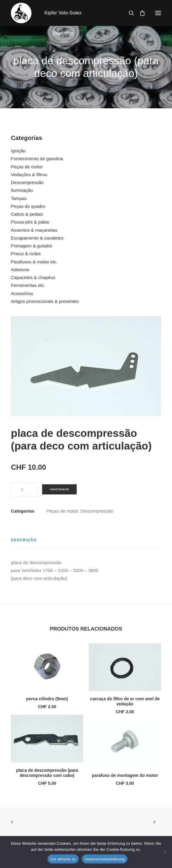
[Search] (129, 13)
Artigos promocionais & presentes (45, 301)
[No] (164, 852)
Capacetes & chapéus (33, 277)
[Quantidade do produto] (25, 489)
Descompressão (27, 182)
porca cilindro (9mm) (47, 699)
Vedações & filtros (29, 175)
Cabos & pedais (27, 214)
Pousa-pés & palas (30, 222)
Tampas (19, 198)
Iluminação (22, 190)
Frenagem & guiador (32, 246)
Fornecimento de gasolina (37, 159)
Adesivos (20, 270)
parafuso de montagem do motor (125, 775)
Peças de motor (27, 167)
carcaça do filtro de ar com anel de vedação (125, 701)
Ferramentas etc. (28, 285)
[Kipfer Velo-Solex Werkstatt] (21, 13)
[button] (158, 13)
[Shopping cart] (140, 13)
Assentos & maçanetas (34, 230)
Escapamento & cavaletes (37, 238)
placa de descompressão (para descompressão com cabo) (47, 773)
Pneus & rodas (26, 254)
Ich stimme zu (63, 859)
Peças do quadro (28, 206)
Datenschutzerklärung (105, 859)
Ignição (18, 151)
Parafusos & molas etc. (34, 262)
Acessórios (22, 293)
